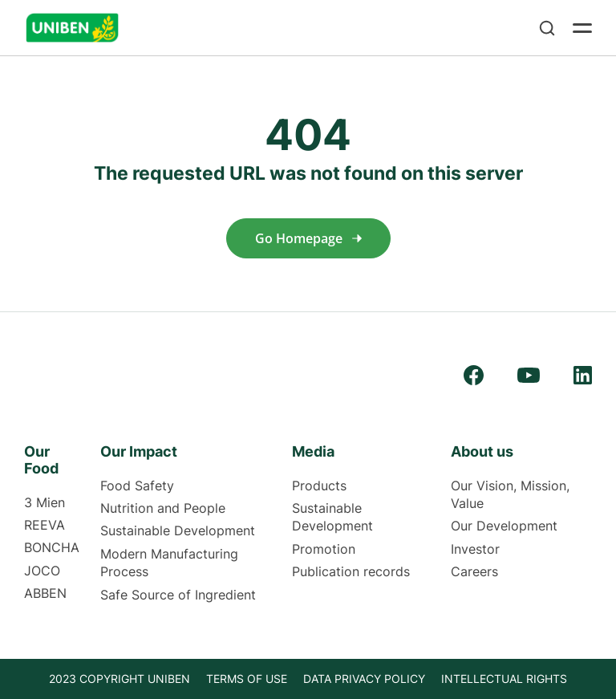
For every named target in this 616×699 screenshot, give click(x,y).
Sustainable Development (178, 530)
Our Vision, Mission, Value (510, 494)
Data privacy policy (364, 679)
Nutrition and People (163, 508)
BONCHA (52, 547)
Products (319, 486)
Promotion (324, 549)
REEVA (45, 525)
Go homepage (308, 238)
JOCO (42, 571)
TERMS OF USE (247, 679)
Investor (475, 549)
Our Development (504, 526)
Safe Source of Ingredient (178, 595)
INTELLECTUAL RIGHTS (504, 679)
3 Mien (45, 502)
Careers (474, 571)
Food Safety (137, 486)
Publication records (351, 571)
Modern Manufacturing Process (169, 563)
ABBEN (45, 593)
